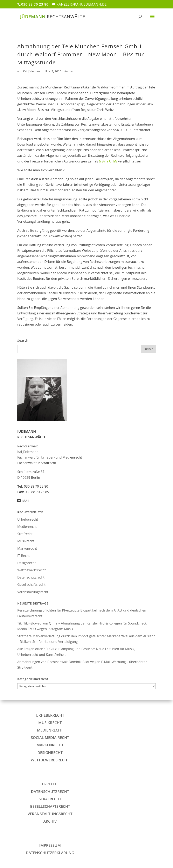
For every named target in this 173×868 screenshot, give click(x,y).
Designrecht (26, 563)
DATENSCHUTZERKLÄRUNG (50, 853)
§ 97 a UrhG (108, 161)
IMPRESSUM (50, 845)
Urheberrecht (28, 519)
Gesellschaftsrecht (31, 585)
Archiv (68, 71)
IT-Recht (23, 556)
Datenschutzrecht (31, 577)
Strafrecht (25, 534)
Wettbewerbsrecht (32, 570)
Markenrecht (27, 548)
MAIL (26, 501)
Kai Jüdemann (32, 71)
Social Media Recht (50, 737)
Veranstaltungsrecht (33, 592)
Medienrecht (27, 527)
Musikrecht (26, 541)
